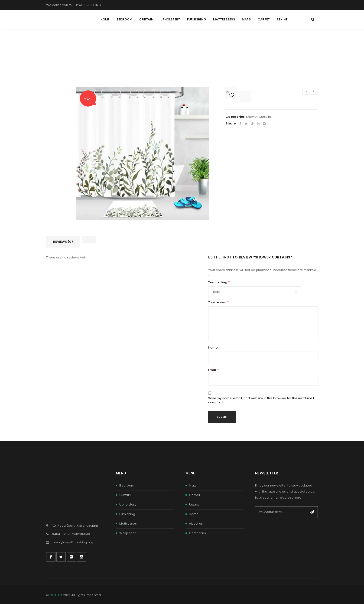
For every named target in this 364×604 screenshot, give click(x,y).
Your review (218, 302)
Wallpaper (128, 533)
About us (196, 524)
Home (194, 514)
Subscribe (312, 512)
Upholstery (128, 504)
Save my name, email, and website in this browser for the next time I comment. (261, 400)
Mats (193, 485)
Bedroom (127, 485)
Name (214, 348)
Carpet (195, 495)
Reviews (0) (63, 242)
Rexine (194, 504)
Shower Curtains (259, 117)
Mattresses (128, 524)
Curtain (125, 495)
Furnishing (127, 514)
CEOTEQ (56, 595)
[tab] (63, 242)
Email (214, 370)
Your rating (219, 282)
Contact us (197, 533)
